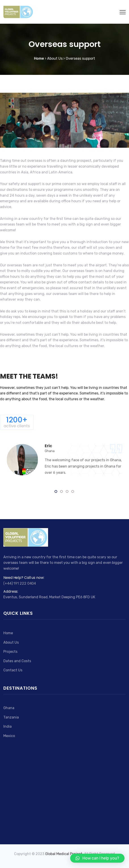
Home (8, 633)
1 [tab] (56, 492)
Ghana (9, 708)
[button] (97, 858)
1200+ (17, 422)
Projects (10, 652)
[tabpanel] (64, 460)
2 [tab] (62, 492)
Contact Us (13, 670)
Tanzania (11, 717)
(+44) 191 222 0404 (20, 583)
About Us (11, 642)
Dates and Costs (17, 661)
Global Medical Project (64, 854)
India (7, 726)
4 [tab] (73, 492)
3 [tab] (67, 492)
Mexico (9, 736)
